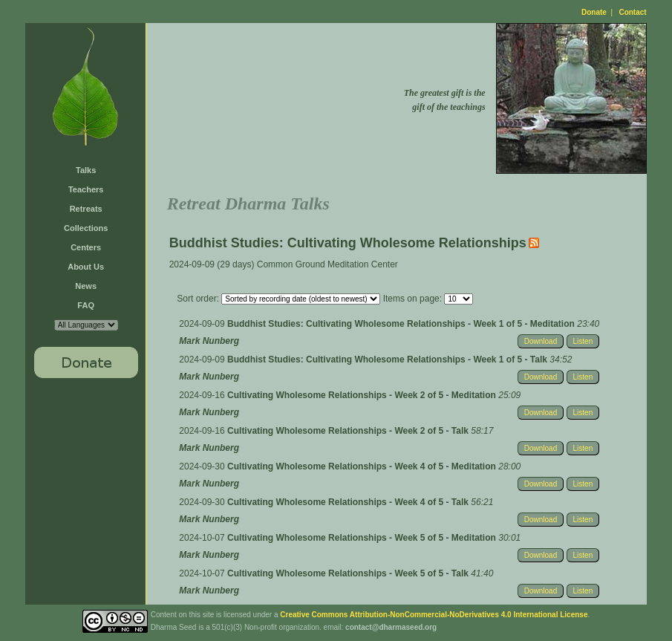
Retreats (86, 209)
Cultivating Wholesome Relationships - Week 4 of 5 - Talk (349, 502)
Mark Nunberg (209, 341)
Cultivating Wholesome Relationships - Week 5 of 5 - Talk (349, 573)
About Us (86, 267)
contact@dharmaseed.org (391, 627)
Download (541, 341)
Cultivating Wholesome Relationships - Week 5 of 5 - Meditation (363, 538)
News (86, 286)
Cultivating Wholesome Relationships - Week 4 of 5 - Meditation (363, 466)
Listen (583, 341)
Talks (86, 170)
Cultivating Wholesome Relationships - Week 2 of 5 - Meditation (363, 395)
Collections (86, 228)
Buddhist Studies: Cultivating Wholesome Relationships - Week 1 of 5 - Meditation (402, 324)
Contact (632, 12)
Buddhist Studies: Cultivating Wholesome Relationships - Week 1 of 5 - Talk (388, 359)
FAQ (86, 305)
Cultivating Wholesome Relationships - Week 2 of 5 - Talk (349, 431)
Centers (86, 247)
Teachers (86, 189)
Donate (594, 12)
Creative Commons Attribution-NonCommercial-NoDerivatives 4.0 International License (434, 615)
